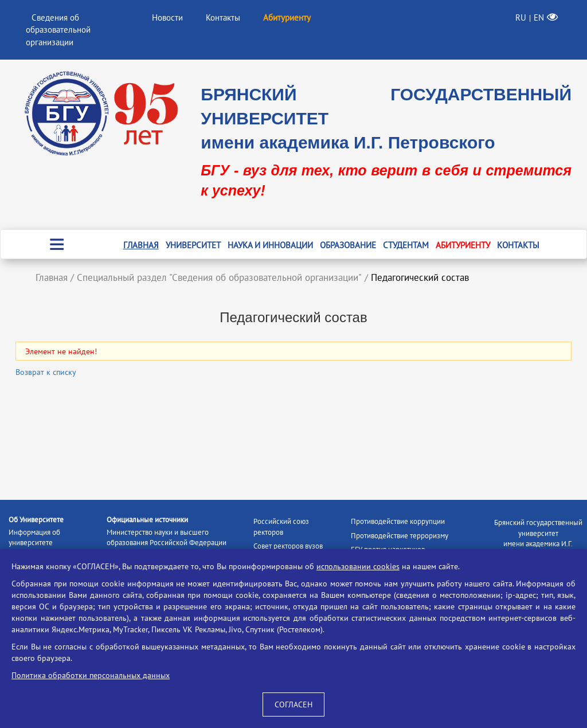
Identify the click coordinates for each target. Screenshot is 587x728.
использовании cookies (358, 566)
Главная (141, 245)
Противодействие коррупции (398, 521)
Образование (348, 245)
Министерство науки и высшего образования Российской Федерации (167, 538)
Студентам (406, 245)
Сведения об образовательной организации (58, 30)
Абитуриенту (463, 245)
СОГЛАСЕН (293, 704)
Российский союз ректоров (281, 527)
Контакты (223, 17)
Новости (167, 17)
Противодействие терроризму (400, 536)
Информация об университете (34, 538)
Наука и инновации (270, 245)
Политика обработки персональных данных (91, 675)
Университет (193, 245)
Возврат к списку (46, 372)
